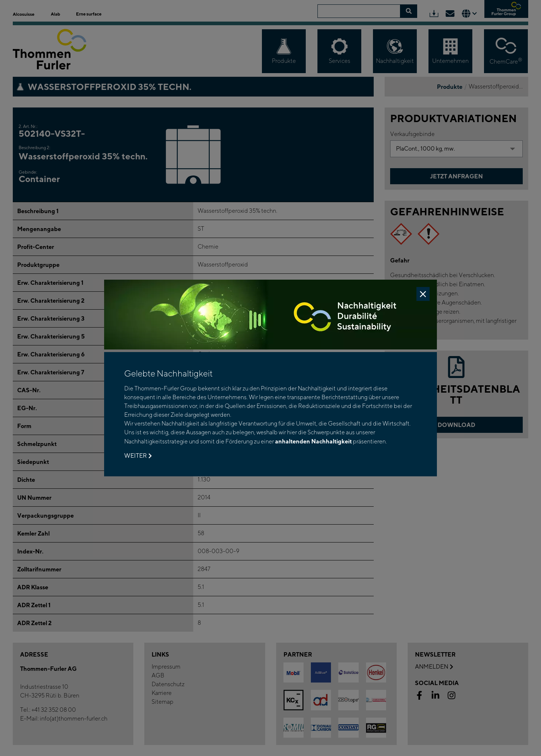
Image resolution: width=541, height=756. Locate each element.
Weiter (138, 456)
